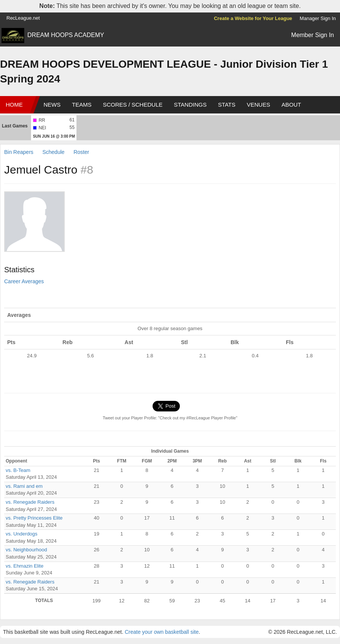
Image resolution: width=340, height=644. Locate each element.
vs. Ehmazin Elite (25, 566)
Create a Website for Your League (253, 18)
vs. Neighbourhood (26, 550)
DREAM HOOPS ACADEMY (66, 35)
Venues (259, 105)
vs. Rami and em (24, 486)
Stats (227, 105)
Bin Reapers (19, 152)
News (52, 105)
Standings (190, 105)
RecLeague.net (23, 18)
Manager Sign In (318, 18)
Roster (81, 152)
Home (14, 105)
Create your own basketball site (161, 632)
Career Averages (24, 281)
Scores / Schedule (133, 105)
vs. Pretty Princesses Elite (34, 518)
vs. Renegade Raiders (30, 502)
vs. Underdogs (22, 534)
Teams (82, 105)
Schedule (53, 152)
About (291, 105)
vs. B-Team (18, 470)
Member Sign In (313, 35)
